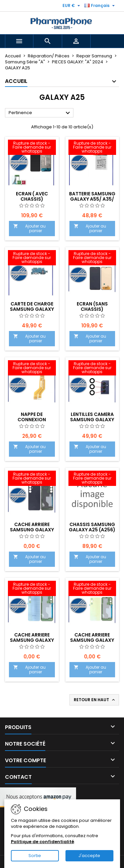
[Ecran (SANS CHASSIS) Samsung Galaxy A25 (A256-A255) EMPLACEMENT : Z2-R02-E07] (92, 258)
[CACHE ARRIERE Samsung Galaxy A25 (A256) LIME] (92, 589)
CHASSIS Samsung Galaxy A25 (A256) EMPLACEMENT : (92, 530)
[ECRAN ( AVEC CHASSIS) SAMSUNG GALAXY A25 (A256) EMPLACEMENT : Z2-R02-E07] (32, 148)
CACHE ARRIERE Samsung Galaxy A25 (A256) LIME (92, 640)
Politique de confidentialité (42, 842)
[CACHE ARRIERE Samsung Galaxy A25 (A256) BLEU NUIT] (32, 479)
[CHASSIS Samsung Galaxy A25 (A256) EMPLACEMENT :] (92, 479)
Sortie (35, 856)
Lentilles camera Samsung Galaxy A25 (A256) (92, 420)
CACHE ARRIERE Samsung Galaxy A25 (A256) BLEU (32, 640)
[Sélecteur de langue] (100, 6)
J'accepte (89, 856)
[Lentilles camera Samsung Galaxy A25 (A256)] (92, 368)
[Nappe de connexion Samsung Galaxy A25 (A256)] (32, 368)
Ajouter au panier (29, 228)
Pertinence (40, 113)
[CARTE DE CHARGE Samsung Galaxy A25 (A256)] (32, 258)
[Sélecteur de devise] (72, 6)
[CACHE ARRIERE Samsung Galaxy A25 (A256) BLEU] (32, 589)
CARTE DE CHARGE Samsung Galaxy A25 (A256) (32, 309)
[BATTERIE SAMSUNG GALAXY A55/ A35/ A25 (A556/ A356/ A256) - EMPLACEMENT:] (92, 148)
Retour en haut (95, 700)
